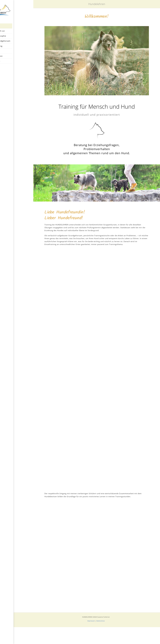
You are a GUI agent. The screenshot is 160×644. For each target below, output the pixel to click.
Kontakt (17, 63)
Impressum (91, 638)
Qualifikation (17, 58)
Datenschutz (101, 638)
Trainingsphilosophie (17, 38)
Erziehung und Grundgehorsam (17, 43)
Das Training (17, 48)
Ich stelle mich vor (17, 33)
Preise (17, 53)
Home (17, 28)
